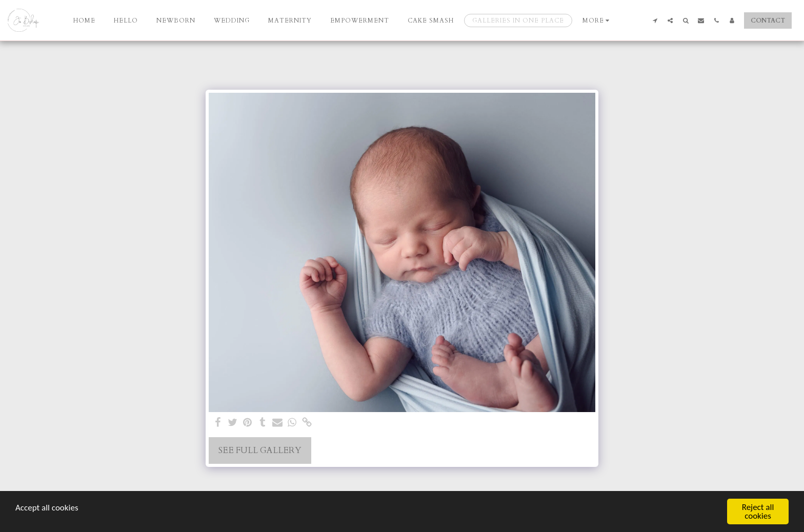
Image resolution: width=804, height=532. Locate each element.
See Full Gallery (260, 451)
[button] (655, 20)
